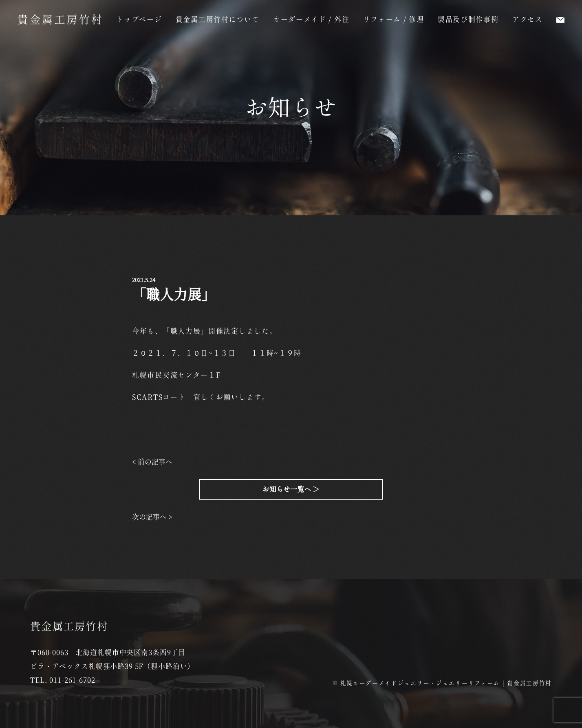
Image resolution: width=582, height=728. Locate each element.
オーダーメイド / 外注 (311, 19)
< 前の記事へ (152, 462)
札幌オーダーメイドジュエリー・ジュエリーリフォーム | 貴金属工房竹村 (446, 683)
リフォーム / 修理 (394, 19)
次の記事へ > (152, 517)
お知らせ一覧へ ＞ (291, 489)
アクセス (528, 19)
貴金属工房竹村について (218, 19)
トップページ (139, 19)
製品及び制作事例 (468, 19)
